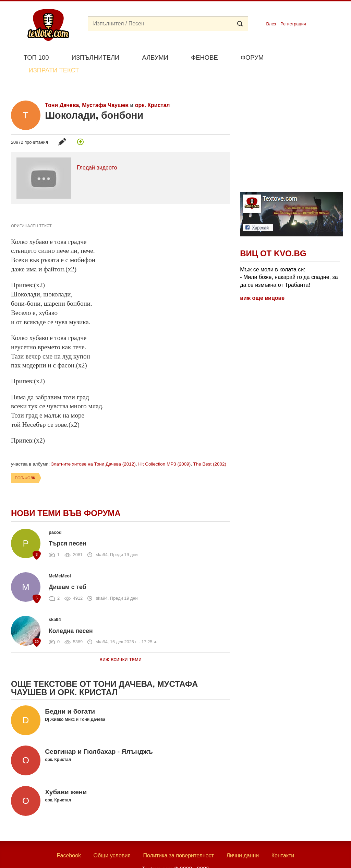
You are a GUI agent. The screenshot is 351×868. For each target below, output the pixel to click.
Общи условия (112, 840)
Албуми (155, 57)
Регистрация (293, 24)
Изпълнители (95, 57)
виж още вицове (262, 282)
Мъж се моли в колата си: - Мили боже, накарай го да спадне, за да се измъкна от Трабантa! (289, 261)
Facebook (69, 840)
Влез (271, 24)
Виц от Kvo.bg (273, 238)
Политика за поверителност (178, 840)
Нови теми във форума (66, 497)
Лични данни (243, 840)
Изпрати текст (307, 57)
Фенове (204, 57)
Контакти (283, 840)
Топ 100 (36, 57)
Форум (252, 57)
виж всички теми (120, 643)
